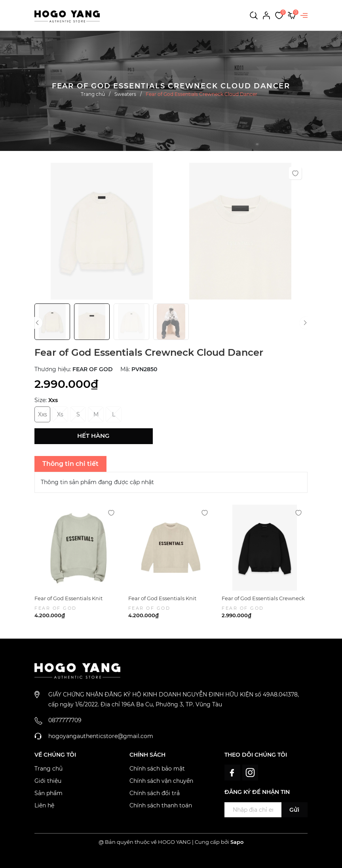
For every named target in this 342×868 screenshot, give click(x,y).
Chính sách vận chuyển (161, 781)
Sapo (237, 842)
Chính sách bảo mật (157, 769)
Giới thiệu (48, 781)
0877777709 (65, 720)
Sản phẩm (48, 793)
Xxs (43, 414)
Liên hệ (44, 805)
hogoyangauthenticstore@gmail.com (101, 736)
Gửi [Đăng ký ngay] (294, 810)
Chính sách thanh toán (161, 805)
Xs (60, 414)
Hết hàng (93, 436)
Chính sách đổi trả (155, 793)
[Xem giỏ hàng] (292, 15)
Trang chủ (48, 769)
